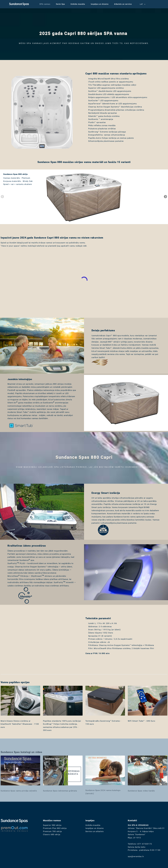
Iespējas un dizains (100, 4)
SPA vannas (45, 4)
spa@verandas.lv (136, 856)
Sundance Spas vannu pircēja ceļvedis (19, 791)
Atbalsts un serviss (123, 4)
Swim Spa (60, 4)
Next (165, 197)
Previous (2, 197)
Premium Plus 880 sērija (55, 828)
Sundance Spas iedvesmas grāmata (60, 791)
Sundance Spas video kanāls (141, 791)
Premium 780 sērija (52, 831)
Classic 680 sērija (52, 834)
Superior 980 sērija (52, 825)
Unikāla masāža (78, 4)
